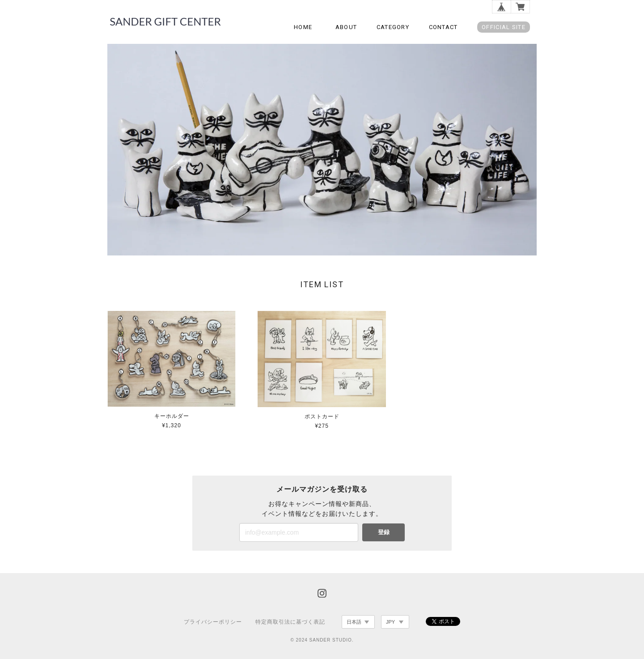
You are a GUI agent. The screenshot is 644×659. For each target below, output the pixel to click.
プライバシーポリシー (213, 622)
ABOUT (346, 27)
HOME (303, 27)
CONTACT (443, 27)
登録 (384, 532)
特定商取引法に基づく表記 (290, 622)
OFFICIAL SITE (504, 27)
